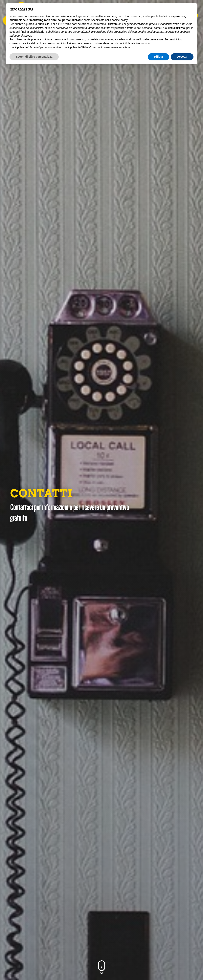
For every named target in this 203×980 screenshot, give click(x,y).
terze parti (71, 24)
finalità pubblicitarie (33, 32)
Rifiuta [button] (159, 57)
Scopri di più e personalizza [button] (34, 57)
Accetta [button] (182, 57)
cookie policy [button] (120, 20)
